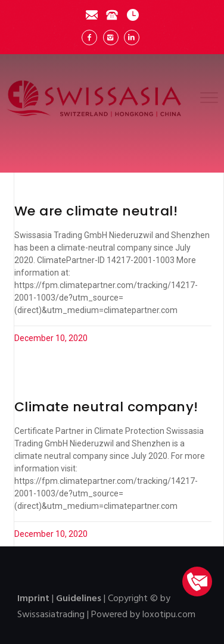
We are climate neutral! (96, 211)
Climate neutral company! (106, 407)
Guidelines (79, 599)
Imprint (33, 599)
